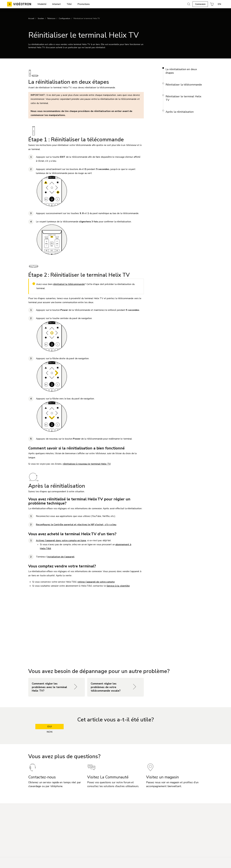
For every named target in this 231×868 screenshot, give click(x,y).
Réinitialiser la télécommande (184, 85)
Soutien (41, 18)
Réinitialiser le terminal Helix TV (183, 98)
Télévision (51, 18)
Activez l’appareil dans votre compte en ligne (61, 541)
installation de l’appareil (61, 557)
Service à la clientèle (118, 586)
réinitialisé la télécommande (69, 284)
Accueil (31, 18)
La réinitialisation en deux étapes (181, 71)
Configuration (65, 18)
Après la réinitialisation (180, 112)
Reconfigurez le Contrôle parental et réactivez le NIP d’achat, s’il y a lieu (76, 525)
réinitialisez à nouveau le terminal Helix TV (87, 464)
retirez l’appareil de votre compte (96, 582)
